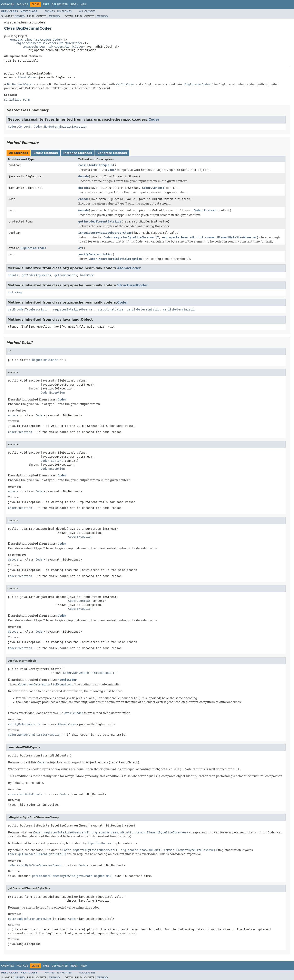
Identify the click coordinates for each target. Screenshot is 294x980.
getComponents (66, 275)
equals (13, 275)
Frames (50, 11)
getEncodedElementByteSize (100, 221)
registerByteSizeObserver (73, 309)
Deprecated (60, 4)
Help (84, 4)
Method (54, 16)
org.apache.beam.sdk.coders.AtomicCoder (53, 47)
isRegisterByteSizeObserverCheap (105, 233)
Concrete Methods (112, 153)
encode (84, 199)
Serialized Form (17, 100)
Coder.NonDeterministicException (60, 127)
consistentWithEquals (96, 165)
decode (84, 176)
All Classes (87, 11)
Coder (154, 120)
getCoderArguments (36, 275)
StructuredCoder (133, 285)
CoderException (53, 393)
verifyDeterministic (95, 254)
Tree (46, 4)
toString (15, 292)
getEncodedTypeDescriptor (29, 309)
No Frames (64, 11)
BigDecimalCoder (33, 248)
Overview (8, 4)
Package (22, 4)
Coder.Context (19, 127)
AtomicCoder (27, 77)
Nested (20, 16)
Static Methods (46, 153)
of (80, 248)
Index (74, 4)
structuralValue (110, 309)
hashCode (87, 275)
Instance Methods (78, 153)
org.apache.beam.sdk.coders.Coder (36, 40)
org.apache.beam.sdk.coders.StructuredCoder (49, 43)
